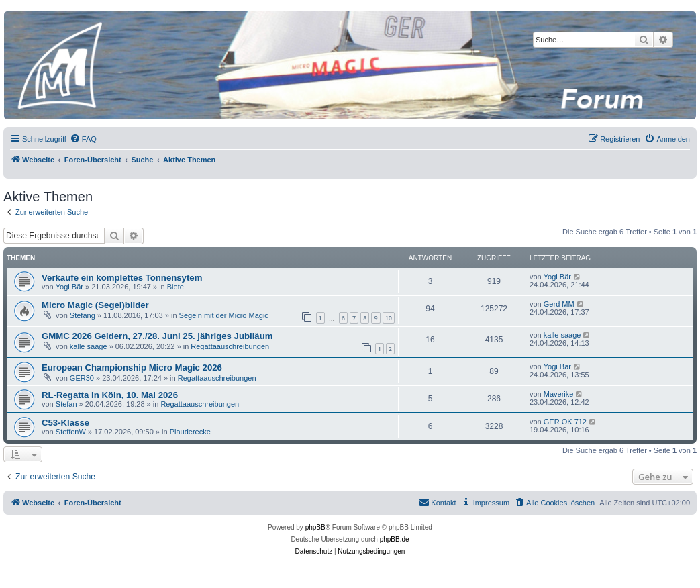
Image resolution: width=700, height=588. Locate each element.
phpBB (315, 527)
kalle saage (89, 346)
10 (389, 318)
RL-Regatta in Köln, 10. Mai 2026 (110, 395)
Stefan (66, 404)
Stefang (83, 315)
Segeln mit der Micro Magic (224, 315)
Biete (176, 287)
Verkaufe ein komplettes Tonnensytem (122, 278)
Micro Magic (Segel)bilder (95, 305)
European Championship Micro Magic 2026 (132, 367)
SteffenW (71, 432)
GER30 (82, 378)
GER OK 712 (565, 422)
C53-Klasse (65, 423)
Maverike (559, 394)
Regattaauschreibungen (230, 346)
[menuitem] (83, 139)
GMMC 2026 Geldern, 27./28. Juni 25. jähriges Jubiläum (157, 336)
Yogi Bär (69, 287)
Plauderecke (190, 432)
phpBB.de (395, 539)
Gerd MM (559, 304)
